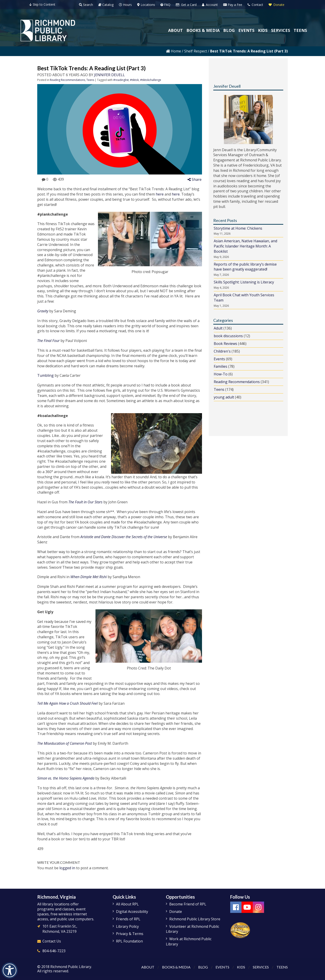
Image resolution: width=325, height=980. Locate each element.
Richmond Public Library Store (195, 919)
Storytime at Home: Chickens (238, 228)
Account (210, 5)
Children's (222, 351)
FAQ (165, 5)
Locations (146, 5)
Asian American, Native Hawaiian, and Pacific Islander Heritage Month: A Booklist (245, 246)
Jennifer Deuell (109, 75)
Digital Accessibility (132, 912)
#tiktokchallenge (151, 80)
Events (219, 359)
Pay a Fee (233, 5)
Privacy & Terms (130, 934)
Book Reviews (225, 344)
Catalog (106, 5)
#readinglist (121, 80)
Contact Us (52, 941)
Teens (90, 80)
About (148, 967)
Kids (241, 967)
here (160, 194)
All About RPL (127, 904)
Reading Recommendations (67, 80)
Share (195, 179)
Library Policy (127, 926)
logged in (67, 868)
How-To (221, 374)
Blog (203, 967)
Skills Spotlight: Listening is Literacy (244, 282)
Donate (276, 5)
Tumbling (45, 375)
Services (261, 967)
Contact (255, 5)
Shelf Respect (196, 51)
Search (86, 5)
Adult (218, 328)
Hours (125, 5)
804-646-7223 (54, 951)
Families (221, 366)
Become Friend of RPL (188, 904)
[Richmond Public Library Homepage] (48, 31)
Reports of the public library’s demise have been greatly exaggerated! (245, 267)
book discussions (228, 336)
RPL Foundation (129, 941)
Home (173, 51)
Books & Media (176, 967)
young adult (224, 397)
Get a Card (186, 5)
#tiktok (134, 80)
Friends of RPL (128, 919)
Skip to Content (42, 4)
